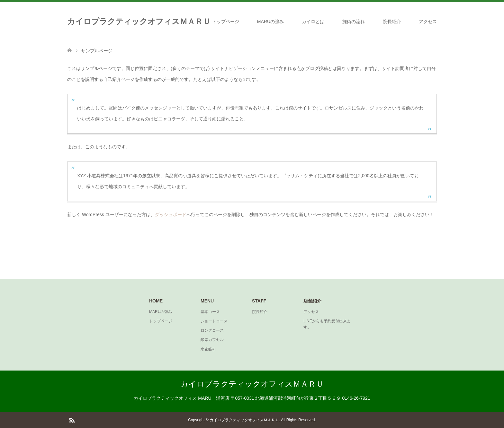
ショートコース (214, 321)
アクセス (428, 22)
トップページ (226, 22)
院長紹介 (392, 22)
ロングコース (212, 330)
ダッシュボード (171, 214)
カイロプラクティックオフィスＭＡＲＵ (139, 21)
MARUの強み (270, 22)
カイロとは (313, 22)
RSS (72, 420)
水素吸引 (208, 349)
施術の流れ (354, 22)
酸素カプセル (212, 340)
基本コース (210, 312)
